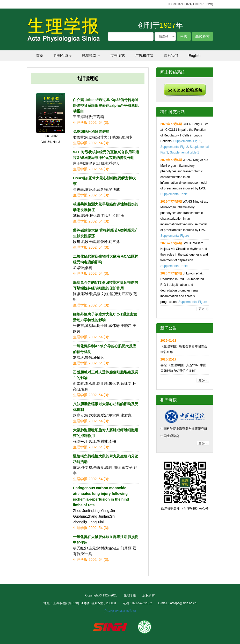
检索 (184, 36)
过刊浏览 (118, 56)
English (194, 56)
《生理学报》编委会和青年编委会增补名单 (184, 346)
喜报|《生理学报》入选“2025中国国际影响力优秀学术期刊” (184, 365)
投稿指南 (91, 56)
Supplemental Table (174, 194)
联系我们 (171, 56)
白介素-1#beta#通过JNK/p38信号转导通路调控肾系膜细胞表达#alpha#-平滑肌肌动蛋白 (106, 105)
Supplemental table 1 (184, 152)
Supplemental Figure (175, 236)
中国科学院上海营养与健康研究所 (184, 429)
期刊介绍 (63, 56)
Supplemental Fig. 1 (187, 141)
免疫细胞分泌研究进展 (91, 132)
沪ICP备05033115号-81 (120, 611)
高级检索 (202, 36)
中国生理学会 (170, 436)
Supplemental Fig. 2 (174, 147)
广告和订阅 (144, 56)
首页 (40, 56)
